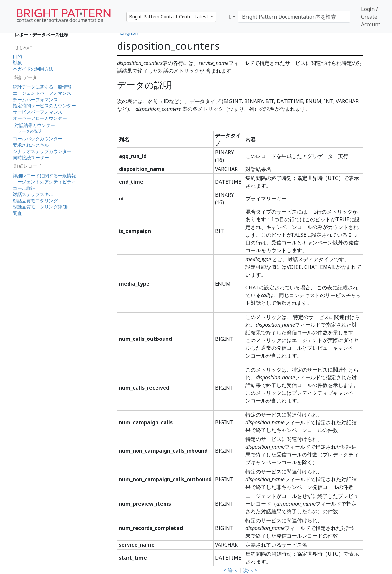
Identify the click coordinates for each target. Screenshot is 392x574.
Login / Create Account (371, 17)
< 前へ (230, 570)
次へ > (250, 570)
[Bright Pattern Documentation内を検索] (294, 17)
